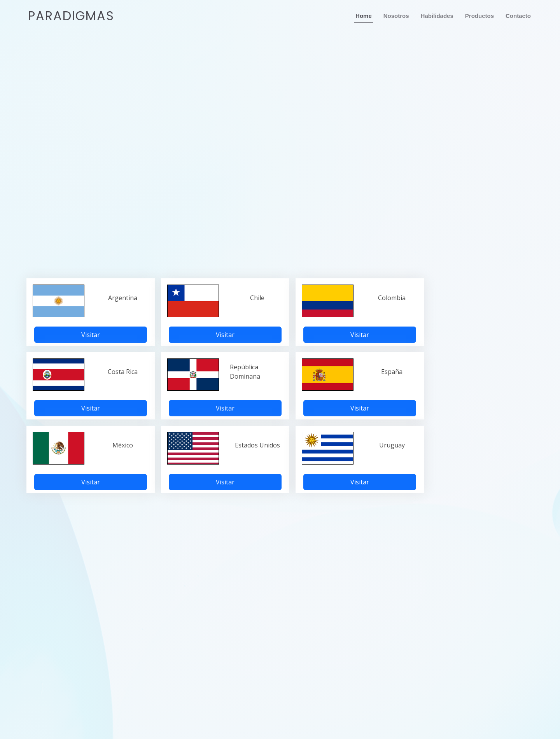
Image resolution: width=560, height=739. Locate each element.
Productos (479, 16)
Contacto (518, 16)
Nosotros (396, 16)
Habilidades (437, 16)
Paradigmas (71, 16)
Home (364, 16)
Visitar (91, 335)
